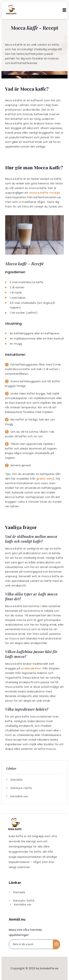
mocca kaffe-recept (45, 193)
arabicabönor (31, 668)
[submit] (56, 944)
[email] (31, 944)
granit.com (45, 479)
